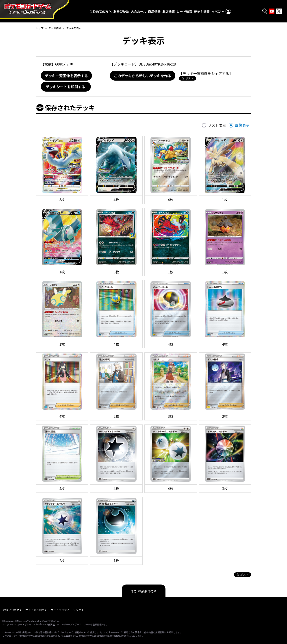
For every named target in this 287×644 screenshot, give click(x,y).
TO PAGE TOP (144, 591)
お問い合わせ (11, 610)
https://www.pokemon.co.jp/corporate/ (101, 636)
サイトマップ (59, 610)
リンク (77, 610)
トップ (40, 28)
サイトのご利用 (35, 610)
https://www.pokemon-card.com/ (38, 636)
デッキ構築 (55, 28)
